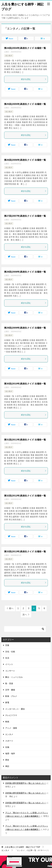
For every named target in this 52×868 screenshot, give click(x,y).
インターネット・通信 (15, 709)
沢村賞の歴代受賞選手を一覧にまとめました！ (26, 783)
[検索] (25, 629)
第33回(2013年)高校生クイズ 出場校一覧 (25, 552)
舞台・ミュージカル (14, 677)
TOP (22, 847)
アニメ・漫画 (11, 728)
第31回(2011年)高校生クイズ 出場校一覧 (25, 440)
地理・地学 (10, 754)
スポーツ (9, 741)
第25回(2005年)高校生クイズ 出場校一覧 (25, 104)
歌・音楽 (9, 683)
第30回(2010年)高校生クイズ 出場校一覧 (25, 384)
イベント (9, 664)
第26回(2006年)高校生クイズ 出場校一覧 (25, 160)
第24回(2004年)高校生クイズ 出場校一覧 (25, 48)
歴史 (7, 760)
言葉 (7, 645)
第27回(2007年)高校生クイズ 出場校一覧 (25, 216)
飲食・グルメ (11, 696)
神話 (7, 766)
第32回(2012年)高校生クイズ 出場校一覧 (25, 496)
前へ (11, 608)
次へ (25, 615)
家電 (7, 702)
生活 (7, 658)
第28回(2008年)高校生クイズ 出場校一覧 (25, 272)
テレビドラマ (11, 715)
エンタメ (9, 56)
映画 (7, 722)
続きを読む (34, 79)
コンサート (10, 671)
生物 (7, 747)
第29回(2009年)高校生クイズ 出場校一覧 (25, 328)
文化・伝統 (10, 652)
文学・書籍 (10, 690)
